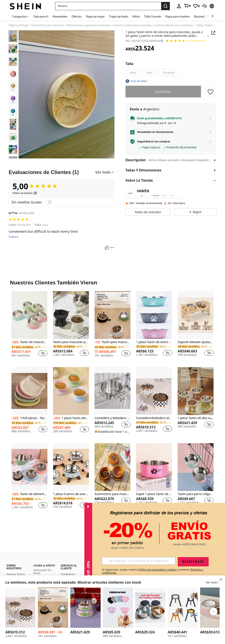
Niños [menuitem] (136, 16)
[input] (139, 561)
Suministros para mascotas (47, 25)
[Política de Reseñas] (25, 193)
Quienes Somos (16, 574)
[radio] (133, 73)
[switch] (48, 202)
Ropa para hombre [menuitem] (178, 16)
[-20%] (15, 342)
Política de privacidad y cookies (157, 570)
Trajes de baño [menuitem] (119, 16)
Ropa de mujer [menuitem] (95, 16)
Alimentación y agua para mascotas (88, 25)
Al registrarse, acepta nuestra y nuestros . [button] (153, 571)
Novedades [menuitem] (60, 16)
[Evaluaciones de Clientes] (62, 172)
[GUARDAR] (211, 92)
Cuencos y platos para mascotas (132, 25)
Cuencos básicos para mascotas (174, 25)
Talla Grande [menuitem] (153, 16)
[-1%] (98, 342)
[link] (187, 6)
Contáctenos (68, 574)
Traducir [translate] (14, 237)
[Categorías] (21, 16)
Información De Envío (42, 572)
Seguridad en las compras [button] (154, 142)
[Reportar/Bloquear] (112, 248)
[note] (112, 432)
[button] (108, 6)
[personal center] (179, 6)
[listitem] (29, 326)
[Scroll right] (212, 16)
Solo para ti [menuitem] (41, 16)
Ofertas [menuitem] (77, 16)
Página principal (18, 25)
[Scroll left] (207, 16)
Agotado (163, 92)
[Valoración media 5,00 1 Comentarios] (185, 41)
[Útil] (107, 248)
